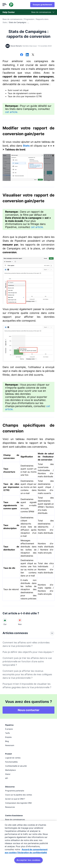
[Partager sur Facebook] (22, 55)
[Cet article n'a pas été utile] (20, 620)
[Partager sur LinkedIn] (27, 55)
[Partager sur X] (33, 55)
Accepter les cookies (28, 860)
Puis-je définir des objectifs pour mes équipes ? (28, 652)
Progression (29, 19)
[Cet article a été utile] (5, 620)
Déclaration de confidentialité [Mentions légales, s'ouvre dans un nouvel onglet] (32, 853)
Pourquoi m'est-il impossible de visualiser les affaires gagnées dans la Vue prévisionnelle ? (27, 686)
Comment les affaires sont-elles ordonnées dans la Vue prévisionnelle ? (26, 644)
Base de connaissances (12, 19)
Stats (26, 146)
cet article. (12, 112)
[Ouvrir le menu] (5, 5)
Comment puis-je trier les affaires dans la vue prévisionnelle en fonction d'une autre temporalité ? (27, 661)
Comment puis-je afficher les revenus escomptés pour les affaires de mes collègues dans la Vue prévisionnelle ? (27, 674)
